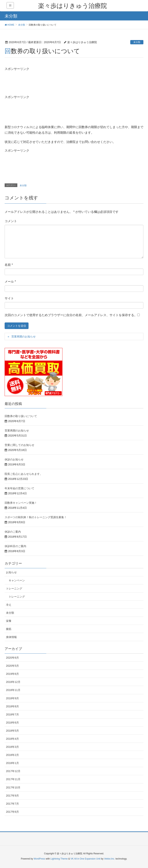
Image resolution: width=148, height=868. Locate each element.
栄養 (9, 621)
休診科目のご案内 (15, 546)
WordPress (39, 859)
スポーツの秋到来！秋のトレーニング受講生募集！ (36, 517)
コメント (11, 221)
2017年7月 (12, 804)
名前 (9, 265)
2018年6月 (12, 723)
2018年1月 (12, 763)
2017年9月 (12, 796)
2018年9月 (12, 698)
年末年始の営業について (19, 488)
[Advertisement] (35, 81)
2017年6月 (12, 812)
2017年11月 (13, 779)
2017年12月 (13, 771)
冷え (9, 605)
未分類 (137, 42)
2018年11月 (13, 690)
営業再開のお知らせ (24, 337)
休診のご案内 (13, 532)
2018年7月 (12, 714)
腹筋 (9, 629)
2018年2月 (12, 755)
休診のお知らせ (14, 459)
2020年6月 (12, 658)
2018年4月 (12, 739)
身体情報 (11, 637)
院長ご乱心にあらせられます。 (24, 474)
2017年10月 (13, 787)
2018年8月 (12, 706)
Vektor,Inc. (109, 859)
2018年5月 (12, 731)
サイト (9, 298)
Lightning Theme (59, 859)
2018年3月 (12, 747)
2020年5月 (12, 666)
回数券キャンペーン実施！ (21, 503)
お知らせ (11, 572)
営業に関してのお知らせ (19, 445)
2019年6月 (12, 674)
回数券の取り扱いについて (21, 416)
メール (10, 282)
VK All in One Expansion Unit (85, 859)
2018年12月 (13, 682)
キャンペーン (17, 580)
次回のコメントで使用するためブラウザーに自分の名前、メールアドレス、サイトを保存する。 (71, 315)
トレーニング (14, 588)
